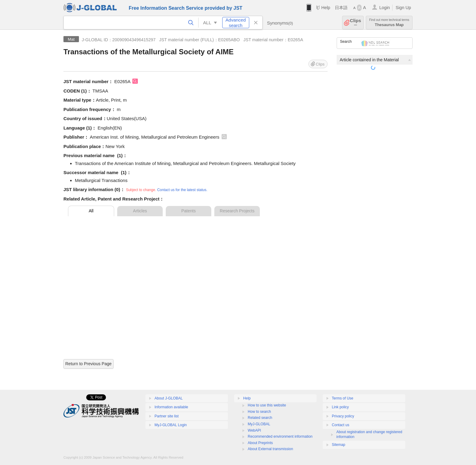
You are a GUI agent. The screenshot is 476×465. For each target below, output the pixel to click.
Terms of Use (343, 398)
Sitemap (338, 445)
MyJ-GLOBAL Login (171, 425)
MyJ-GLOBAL (259, 424)
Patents (188, 211)
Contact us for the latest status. (182, 190)
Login (384, 8)
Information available (171, 407)
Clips (356, 23)
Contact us (340, 425)
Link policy (340, 407)
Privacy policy (343, 416)
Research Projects (237, 211)
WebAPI (254, 430)
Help (326, 8)
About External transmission (270, 449)
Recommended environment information (280, 436)
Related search (260, 418)
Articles (140, 211)
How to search (259, 412)
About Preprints (260, 443)
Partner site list (167, 416)
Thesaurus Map (389, 23)
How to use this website (267, 405)
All (91, 211)
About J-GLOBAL (169, 398)
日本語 (341, 8)
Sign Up (403, 8)
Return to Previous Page (88, 364)
